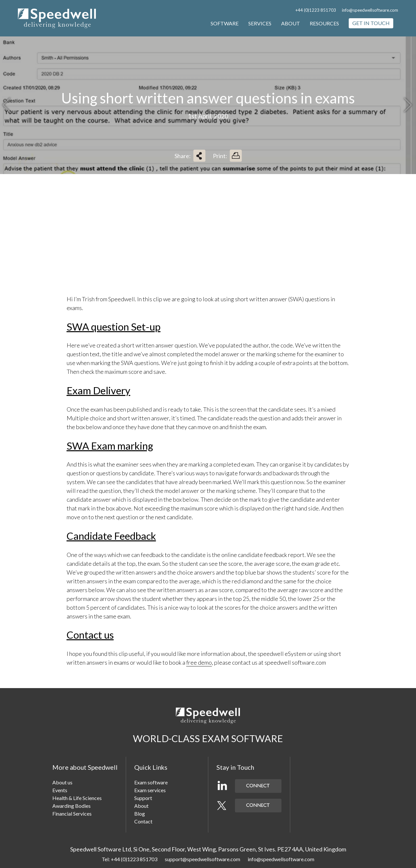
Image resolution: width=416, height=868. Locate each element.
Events (60, 790)
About (291, 23)
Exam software (151, 782)
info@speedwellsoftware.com (370, 10)
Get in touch (371, 23)
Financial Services (72, 814)
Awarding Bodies (71, 806)
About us (62, 782)
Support (143, 798)
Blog (140, 814)
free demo (199, 662)
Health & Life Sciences (77, 798)
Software (225, 23)
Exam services (150, 790)
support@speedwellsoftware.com (202, 859)
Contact (143, 821)
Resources (324, 23)
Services (260, 23)
